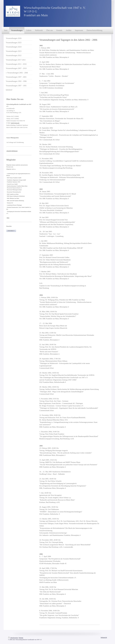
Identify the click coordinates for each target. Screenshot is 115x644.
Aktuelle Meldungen (12, 151)
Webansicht (104, 637)
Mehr (8, 218)
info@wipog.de (15, 123)
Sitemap (21, 638)
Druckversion (13, 638)
